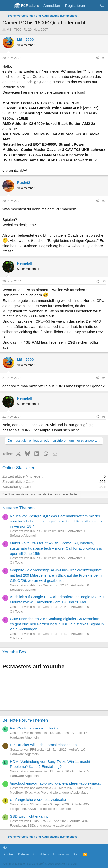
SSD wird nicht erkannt (29, 816)
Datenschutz (27, 854)
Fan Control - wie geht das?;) (34, 728)
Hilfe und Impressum (54, 854)
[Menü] (7, 6)
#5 (104, 417)
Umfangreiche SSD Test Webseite (38, 800)
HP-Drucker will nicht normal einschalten (43, 745)
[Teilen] (97, 58)
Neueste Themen (19, 508)
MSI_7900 (14, 29)
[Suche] (102, 6)
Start (76, 854)
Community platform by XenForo (40, 864)
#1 (104, 58)
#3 (104, 281)
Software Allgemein (24, 536)
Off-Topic (16, 563)
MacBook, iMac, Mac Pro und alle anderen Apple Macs (49, 792)
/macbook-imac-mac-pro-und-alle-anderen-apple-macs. (55, 783)
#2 (104, 201)
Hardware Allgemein (24, 738)
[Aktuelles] (92, 6)
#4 (104, 378)
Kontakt (9, 854)
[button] (5, 847)
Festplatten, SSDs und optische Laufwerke (40, 809)
